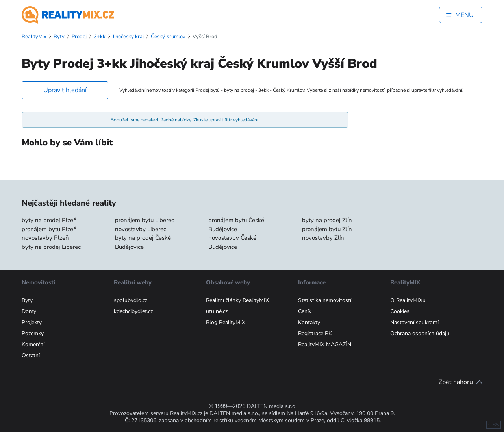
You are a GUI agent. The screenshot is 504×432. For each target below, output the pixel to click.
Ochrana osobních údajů (420, 333)
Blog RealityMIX (226, 322)
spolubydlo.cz (131, 300)
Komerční (33, 344)
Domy (29, 311)
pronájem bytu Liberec (145, 220)
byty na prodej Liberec (51, 247)
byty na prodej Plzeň (49, 220)
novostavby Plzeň (45, 238)
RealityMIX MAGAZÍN (325, 344)
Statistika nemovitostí (325, 300)
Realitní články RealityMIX (237, 300)
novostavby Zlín (323, 238)
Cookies (400, 311)
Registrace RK (315, 333)
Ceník (305, 311)
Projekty (32, 322)
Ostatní (31, 355)
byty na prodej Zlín (327, 220)
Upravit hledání (65, 90)
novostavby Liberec (141, 229)
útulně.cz (217, 311)
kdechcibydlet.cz (133, 311)
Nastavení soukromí (414, 322)
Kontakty (309, 322)
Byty (27, 300)
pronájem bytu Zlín (327, 229)
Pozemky (33, 333)
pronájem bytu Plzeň (49, 229)
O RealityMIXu (408, 300)
